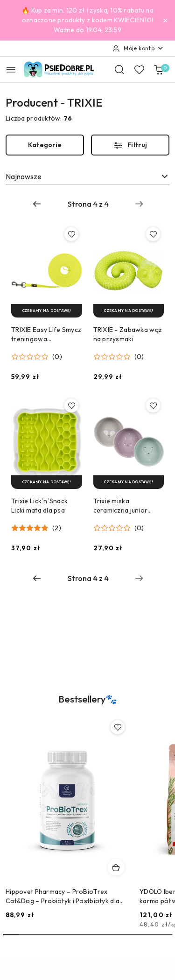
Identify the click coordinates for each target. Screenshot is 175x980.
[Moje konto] (138, 48)
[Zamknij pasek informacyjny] (165, 20)
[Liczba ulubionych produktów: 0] (139, 69)
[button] (37, 357)
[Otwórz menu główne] (11, 70)
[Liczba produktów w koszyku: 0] (159, 69)
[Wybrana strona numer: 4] (88, 204)
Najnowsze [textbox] (24, 176)
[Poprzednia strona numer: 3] (37, 204)
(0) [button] (57, 357)
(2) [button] (57, 528)
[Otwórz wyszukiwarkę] (119, 69)
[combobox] (87, 176)
